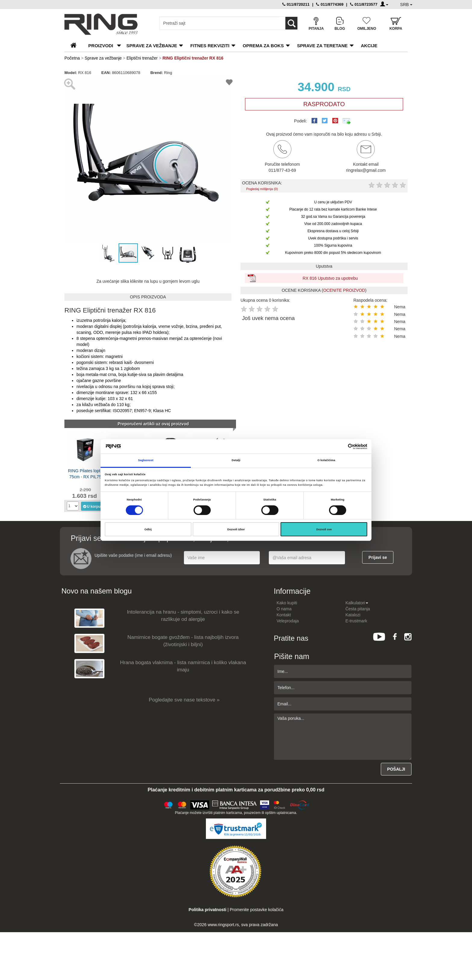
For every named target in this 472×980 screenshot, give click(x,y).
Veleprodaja (288, 621)
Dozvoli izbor (236, 529)
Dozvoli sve (324, 529)
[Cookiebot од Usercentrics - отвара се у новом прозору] (341, 447)
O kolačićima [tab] (326, 460)
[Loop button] (291, 23)
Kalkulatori (357, 603)
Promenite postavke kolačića (256, 910)
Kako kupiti (287, 603)
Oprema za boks (263, 46)
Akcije (369, 46)
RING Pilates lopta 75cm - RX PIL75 (85, 474)
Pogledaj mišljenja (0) (262, 189)
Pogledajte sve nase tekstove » (184, 700)
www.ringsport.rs (223, 925)
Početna (72, 58)
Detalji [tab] (236, 460)
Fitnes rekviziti (210, 46)
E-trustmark (356, 621)
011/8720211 (296, 4)
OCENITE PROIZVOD (344, 290)
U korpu (92, 506)
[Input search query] (219, 23)
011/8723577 (364, 4)
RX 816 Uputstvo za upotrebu (330, 278)
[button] (70, 159)
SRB (406, 5)
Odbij (148, 529)
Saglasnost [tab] (146, 460)
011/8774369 (330, 4)
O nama (284, 609)
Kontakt (284, 615)
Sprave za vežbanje (152, 46)
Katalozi (353, 615)
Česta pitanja (358, 609)
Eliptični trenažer (142, 58)
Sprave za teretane (322, 46)
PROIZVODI (101, 46)
